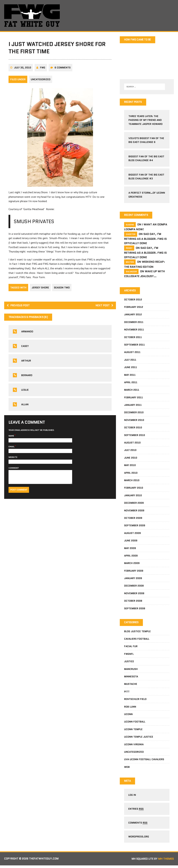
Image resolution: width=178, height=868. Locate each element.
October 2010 (133, 428)
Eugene (130, 225)
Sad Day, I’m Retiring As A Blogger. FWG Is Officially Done (145, 239)
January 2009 (133, 579)
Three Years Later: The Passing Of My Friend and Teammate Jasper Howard (145, 120)
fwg (43, 69)
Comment (14, 470)
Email (12, 449)
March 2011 (132, 391)
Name (12, 438)
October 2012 (133, 300)
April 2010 (131, 474)
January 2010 (133, 496)
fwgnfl (129, 655)
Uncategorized (41, 81)
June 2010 (131, 458)
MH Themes (166, 861)
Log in (132, 796)
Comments (138, 825)
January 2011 (133, 406)
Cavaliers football (137, 640)
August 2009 (132, 534)
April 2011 (131, 383)
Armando (27, 334)
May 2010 (130, 466)
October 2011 (133, 338)
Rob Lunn (130, 708)
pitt (127, 692)
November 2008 (134, 594)
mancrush (131, 670)
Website (13, 459)
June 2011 (131, 368)
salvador (131, 272)
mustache (131, 685)
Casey (25, 348)
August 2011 (132, 353)
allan (25, 406)
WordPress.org (139, 839)
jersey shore (41, 289)
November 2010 (134, 421)
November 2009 (134, 511)
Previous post (19, 307)
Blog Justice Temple (137, 632)
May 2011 (130, 375)
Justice (129, 662)
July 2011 (130, 360)
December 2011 (134, 323)
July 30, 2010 (23, 69)
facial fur (131, 647)
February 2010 (134, 488)
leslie (25, 392)
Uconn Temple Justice (139, 738)
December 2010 (134, 413)
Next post (104, 307)
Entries (136, 810)
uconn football (135, 722)
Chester (131, 234)
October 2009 (133, 519)
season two (62, 289)
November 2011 (134, 330)
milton (130, 262)
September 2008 (135, 609)
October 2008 (133, 601)
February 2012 (134, 308)
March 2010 (132, 481)
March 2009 (132, 564)
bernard (27, 377)
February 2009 (134, 571)
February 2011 (133, 398)
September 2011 (134, 345)
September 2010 (135, 436)
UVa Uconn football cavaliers (144, 760)
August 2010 (132, 443)
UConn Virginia (134, 745)
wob (127, 768)
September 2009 (135, 526)
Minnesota (131, 677)
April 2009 (131, 556)
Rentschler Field (135, 700)
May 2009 (130, 549)
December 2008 (134, 586)
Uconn (128, 715)
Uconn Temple (133, 730)
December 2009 (134, 504)
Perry (129, 249)
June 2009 (131, 541)
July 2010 (130, 451)
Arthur (26, 363)
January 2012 (133, 315)
